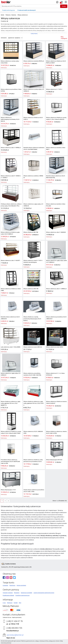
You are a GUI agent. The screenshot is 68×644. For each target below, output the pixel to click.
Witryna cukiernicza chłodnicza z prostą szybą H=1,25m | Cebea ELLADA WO (56, 118)
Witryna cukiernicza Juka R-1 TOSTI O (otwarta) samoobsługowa (33, 261)
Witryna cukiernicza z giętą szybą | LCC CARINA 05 (33, 205)
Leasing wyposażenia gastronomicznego (44, 593)
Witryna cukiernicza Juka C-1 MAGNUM (56, 232)
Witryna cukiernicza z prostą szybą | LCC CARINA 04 (34, 90)
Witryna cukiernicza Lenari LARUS (55, 347)
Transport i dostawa (8, 593)
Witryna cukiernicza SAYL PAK (31, 289)
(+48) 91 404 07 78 (15, 621)
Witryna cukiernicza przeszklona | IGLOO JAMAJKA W (56, 318)
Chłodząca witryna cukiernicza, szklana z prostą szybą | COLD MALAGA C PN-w (11, 205)
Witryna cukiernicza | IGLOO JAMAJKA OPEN (33, 432)
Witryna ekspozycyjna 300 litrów (54, 460)
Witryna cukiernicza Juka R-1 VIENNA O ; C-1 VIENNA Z (11, 177)
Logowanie (5, 585)
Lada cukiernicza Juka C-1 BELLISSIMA (10, 347)
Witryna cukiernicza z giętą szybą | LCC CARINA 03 (11, 374)
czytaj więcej (34, 34)
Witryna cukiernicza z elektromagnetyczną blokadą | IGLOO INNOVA (10, 119)
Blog (20, 603)
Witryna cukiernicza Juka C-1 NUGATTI (10, 261)
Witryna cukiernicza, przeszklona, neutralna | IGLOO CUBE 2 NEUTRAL (32, 374)
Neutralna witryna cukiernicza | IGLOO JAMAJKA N (10, 318)
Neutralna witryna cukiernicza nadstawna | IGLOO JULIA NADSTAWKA (34, 149)
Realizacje (10, 603)
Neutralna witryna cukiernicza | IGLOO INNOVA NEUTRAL (56, 177)
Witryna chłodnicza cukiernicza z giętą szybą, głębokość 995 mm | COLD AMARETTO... (11, 403)
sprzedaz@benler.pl (15, 635)
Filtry (64, 38)
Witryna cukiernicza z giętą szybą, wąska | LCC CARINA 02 (56, 261)
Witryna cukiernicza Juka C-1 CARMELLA (56, 289)
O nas (4, 603)
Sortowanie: (4, 38)
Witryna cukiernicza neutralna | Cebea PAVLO (56, 149)
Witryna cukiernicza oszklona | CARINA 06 (33, 177)
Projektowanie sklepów (8, 595)
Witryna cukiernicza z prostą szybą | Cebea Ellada (10, 62)
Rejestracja (12, 585)
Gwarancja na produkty (26, 593)
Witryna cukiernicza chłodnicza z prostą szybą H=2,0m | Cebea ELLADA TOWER (11, 432)
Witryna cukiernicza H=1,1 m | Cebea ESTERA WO (55, 374)
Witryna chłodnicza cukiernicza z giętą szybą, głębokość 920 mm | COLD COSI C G (34, 403)
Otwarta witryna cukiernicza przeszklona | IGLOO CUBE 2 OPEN (34, 491)
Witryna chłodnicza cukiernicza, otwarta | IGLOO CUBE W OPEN (56, 432)
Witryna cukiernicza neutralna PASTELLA (34, 61)
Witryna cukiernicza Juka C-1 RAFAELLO (11, 148)
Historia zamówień (21, 585)
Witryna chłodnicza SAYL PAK (31, 232)
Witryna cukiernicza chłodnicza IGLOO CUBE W (33, 118)
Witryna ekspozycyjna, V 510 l (8, 490)
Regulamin (17, 593)
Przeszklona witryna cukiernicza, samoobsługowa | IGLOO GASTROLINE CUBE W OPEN (10, 462)
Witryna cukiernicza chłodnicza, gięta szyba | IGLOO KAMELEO (10, 233)
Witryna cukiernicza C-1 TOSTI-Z (54, 89)
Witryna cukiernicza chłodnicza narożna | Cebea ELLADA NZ (56, 402)
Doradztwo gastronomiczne (22, 595)
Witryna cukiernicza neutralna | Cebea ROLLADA (56, 205)
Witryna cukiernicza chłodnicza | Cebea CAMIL (11, 290)
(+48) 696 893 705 (14, 628)
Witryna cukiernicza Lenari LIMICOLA (33, 347)
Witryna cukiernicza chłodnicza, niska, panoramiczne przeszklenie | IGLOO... (33, 461)
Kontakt (16, 603)
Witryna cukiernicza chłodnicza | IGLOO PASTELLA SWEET (56, 62)
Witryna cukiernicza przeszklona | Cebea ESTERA (11, 90)
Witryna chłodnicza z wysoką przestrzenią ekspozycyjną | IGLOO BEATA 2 (32, 319)
